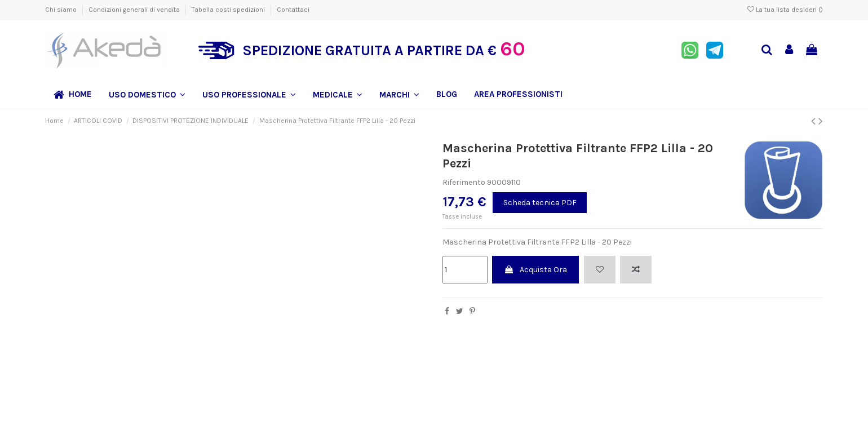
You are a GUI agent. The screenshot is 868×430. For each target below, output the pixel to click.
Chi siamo (62, 10)
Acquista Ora (535, 270)
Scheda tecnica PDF (540, 203)
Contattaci (293, 10)
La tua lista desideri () (785, 10)
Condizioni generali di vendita (135, 10)
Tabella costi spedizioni (229, 10)
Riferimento (464, 182)
